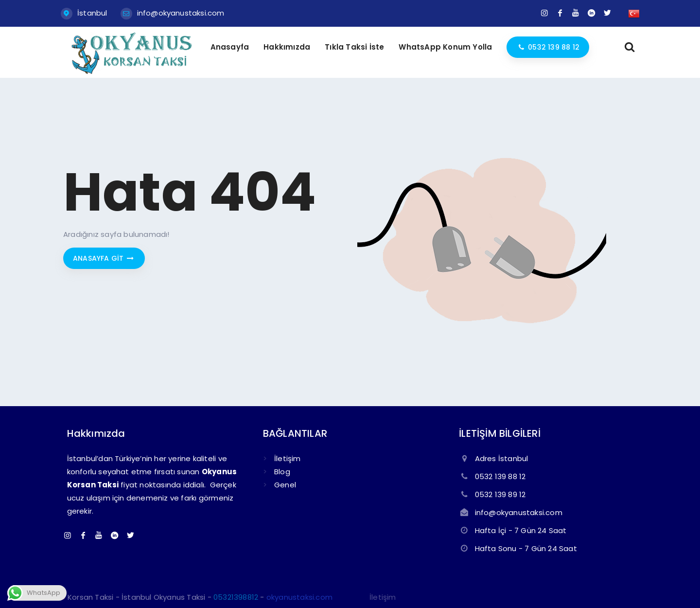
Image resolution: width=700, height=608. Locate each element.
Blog (282, 472)
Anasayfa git (104, 258)
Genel (285, 485)
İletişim (288, 458)
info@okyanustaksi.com (181, 13)
